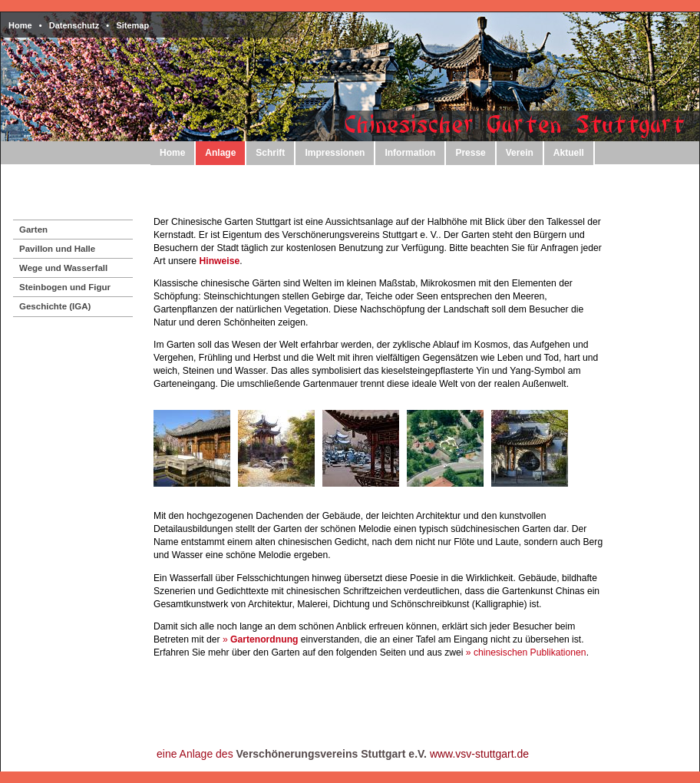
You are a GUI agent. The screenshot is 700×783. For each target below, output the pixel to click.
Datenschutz (74, 25)
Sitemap (132, 25)
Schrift (270, 153)
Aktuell (569, 153)
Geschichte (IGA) (55, 306)
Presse (470, 153)
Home (20, 25)
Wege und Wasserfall (63, 268)
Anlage (220, 153)
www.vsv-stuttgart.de (479, 754)
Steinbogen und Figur (65, 287)
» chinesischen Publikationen (526, 652)
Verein (520, 153)
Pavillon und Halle (57, 249)
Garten (33, 230)
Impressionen (335, 153)
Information (410, 153)
